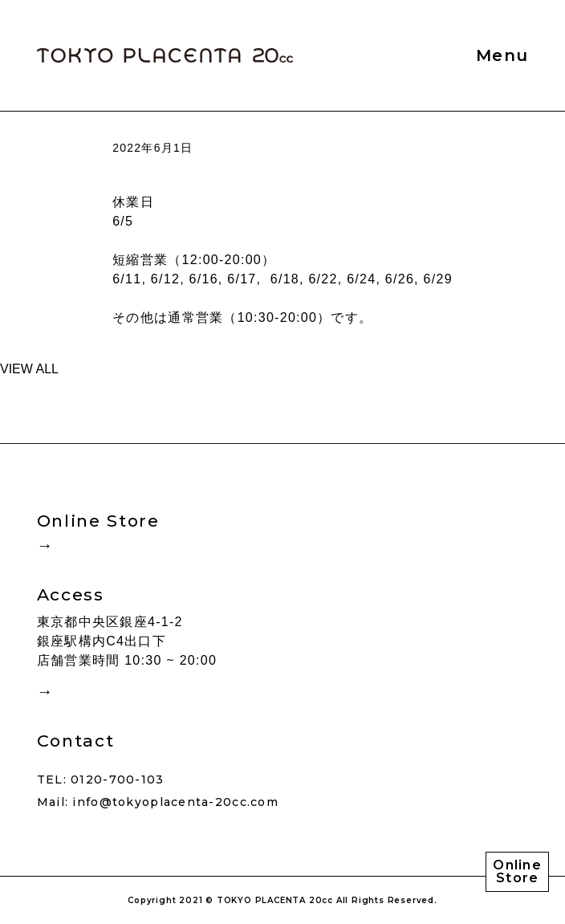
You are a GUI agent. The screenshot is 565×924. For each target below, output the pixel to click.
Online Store (517, 871)
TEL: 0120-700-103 (101, 779)
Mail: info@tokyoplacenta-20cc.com (158, 802)
